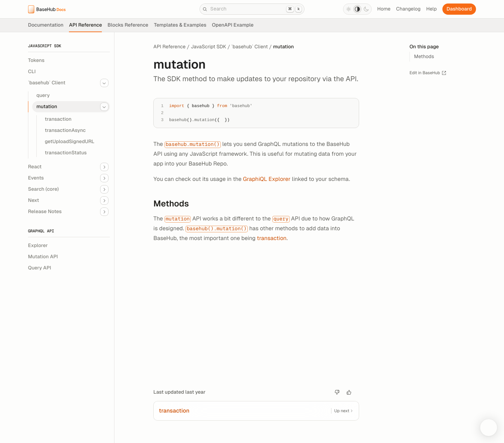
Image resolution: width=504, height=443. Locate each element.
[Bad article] (337, 392)
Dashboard (459, 9)
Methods (175, 204)
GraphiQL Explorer (267, 179)
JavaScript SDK (208, 47)
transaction (272, 238)
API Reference (169, 47)
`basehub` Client (250, 47)
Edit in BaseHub (428, 73)
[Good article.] (349, 392)
